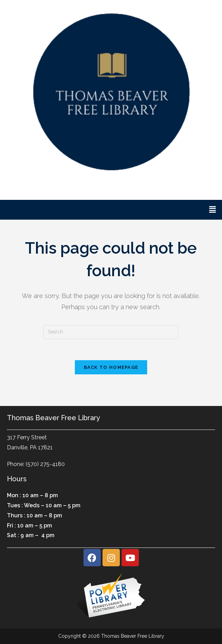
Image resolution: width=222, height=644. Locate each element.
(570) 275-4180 (45, 464)
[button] (213, 210)
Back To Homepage (111, 367)
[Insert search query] (111, 332)
